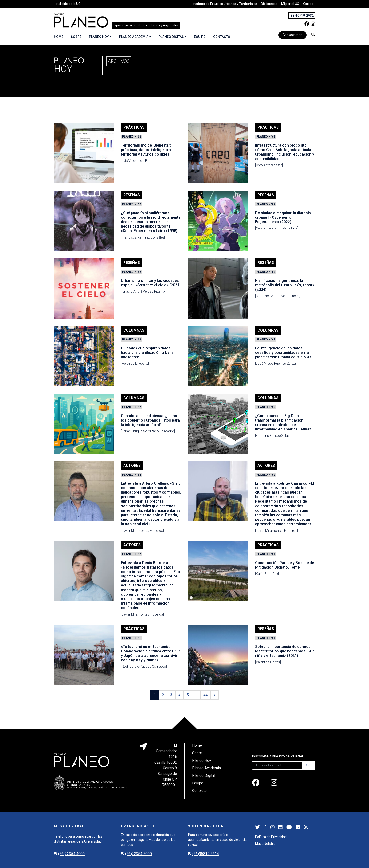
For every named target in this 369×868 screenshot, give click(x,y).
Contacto (222, 37)
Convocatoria (293, 35)
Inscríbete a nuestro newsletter (278, 756)
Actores (132, 465)
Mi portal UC (290, 4)
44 (205, 695)
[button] (313, 34)
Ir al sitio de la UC (68, 4)
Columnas (134, 330)
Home (59, 37)
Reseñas (132, 195)
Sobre (76, 37)
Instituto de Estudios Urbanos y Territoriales (225, 4)
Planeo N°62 (132, 137)
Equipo (200, 37)
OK (308, 765)
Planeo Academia (134, 37)
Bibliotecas (269, 4)
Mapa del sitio (265, 844)
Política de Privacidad (271, 837)
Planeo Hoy (99, 37)
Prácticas (134, 127)
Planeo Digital (171, 37)
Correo (308, 4)
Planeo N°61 (266, 554)
